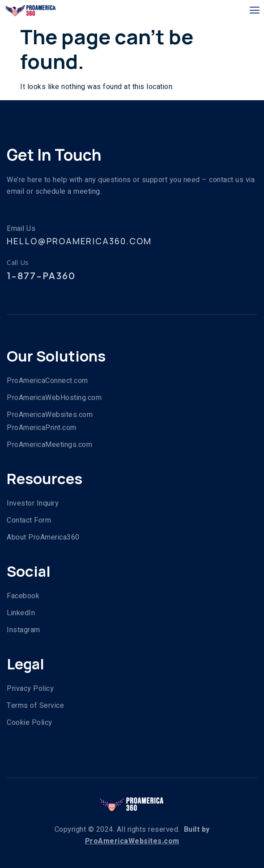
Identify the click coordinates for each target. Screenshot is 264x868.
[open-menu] (255, 11)
